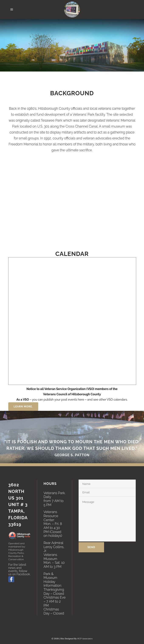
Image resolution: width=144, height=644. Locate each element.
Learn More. (23, 407)
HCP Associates (85, 639)
